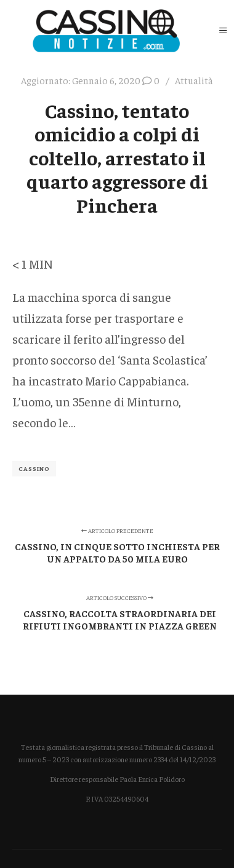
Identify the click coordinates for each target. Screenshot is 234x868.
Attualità (194, 80)
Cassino (34, 468)
